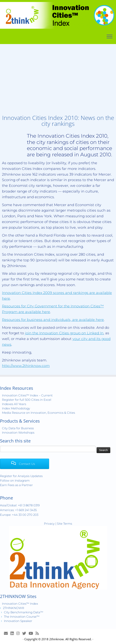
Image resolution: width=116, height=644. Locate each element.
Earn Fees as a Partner (16, 485)
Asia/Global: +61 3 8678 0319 (20, 505)
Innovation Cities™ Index (20, 604)
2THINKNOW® (14, 608)
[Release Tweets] (25, 633)
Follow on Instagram (15, 480)
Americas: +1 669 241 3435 (18, 510)
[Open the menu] (110, 37)
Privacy (49, 524)
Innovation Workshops (18, 433)
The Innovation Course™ (22, 617)
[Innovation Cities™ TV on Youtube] (32, 633)
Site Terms (64, 524)
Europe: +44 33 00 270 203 (19, 515)
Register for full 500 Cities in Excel (27, 400)
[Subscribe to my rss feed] (38, 633)
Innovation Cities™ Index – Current (27, 395)
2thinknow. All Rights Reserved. (70, 639)
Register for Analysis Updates (21, 476)
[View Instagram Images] (19, 633)
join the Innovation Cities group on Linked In (64, 333)
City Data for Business (18, 428)
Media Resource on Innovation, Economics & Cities (38, 413)
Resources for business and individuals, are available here (53, 320)
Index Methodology (16, 408)
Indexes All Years (14, 404)
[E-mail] (7, 633)
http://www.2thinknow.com (26, 366)
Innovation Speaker (18, 621)
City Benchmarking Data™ (24, 612)
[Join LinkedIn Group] (13, 633)
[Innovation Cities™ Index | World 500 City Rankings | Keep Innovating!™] (58, 15)
